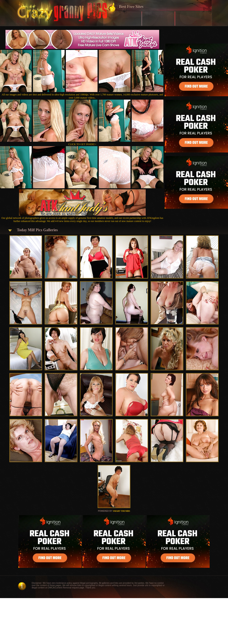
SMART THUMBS (121, 511)
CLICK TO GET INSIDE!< (82, 144)
